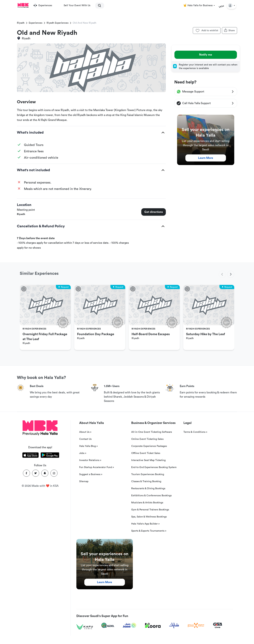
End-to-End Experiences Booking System (154, 467)
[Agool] (108, 625)
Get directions (154, 212)
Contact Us (85, 439)
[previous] (222, 274)
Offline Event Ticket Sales (146, 453)
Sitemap (84, 481)
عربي (221, 5)
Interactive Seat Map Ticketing (148, 460)
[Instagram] (54, 473)
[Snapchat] (45, 473)
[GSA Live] (218, 625)
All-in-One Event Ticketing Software (152, 432)
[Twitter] (36, 473)
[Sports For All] (196, 625)
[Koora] (153, 625)
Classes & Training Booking (146, 481)
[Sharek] (174, 625)
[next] (231, 274)
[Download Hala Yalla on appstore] (31, 456)
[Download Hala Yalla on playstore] (50, 456)
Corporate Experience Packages (149, 446)
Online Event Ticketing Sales (147, 439)
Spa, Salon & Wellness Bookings (149, 517)
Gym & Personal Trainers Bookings (150, 510)
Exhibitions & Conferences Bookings (151, 496)
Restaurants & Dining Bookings (148, 489)
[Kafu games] (85, 627)
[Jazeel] (130, 625)
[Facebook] (26, 473)
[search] (98, 5)
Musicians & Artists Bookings (147, 503)
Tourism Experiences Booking (148, 474)
